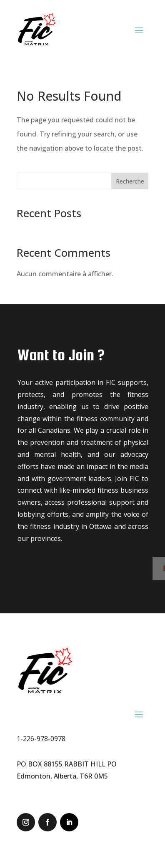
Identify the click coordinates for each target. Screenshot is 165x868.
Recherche (130, 181)
